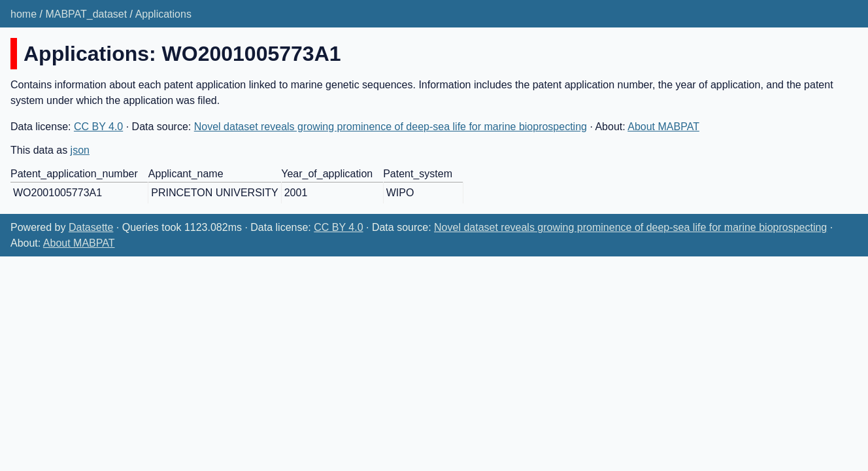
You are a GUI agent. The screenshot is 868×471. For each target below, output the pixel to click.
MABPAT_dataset (86, 14)
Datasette (91, 227)
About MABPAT (663, 127)
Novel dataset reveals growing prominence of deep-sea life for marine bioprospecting (391, 127)
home (24, 14)
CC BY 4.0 (98, 127)
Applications (163, 14)
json (80, 150)
